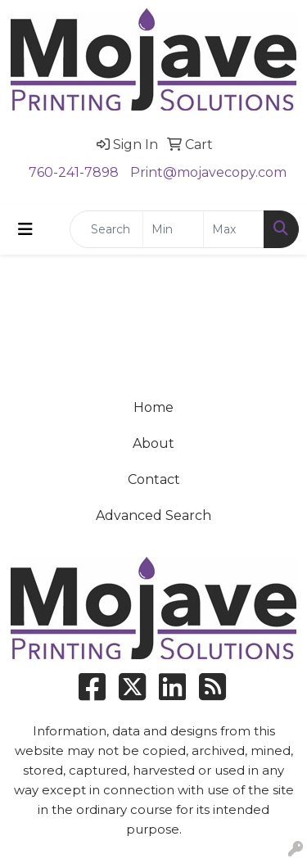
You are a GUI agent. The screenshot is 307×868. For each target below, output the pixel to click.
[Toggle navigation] (25, 229)
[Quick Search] (106, 229)
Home (153, 407)
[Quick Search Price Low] (173, 229)
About (153, 443)
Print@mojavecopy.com (208, 172)
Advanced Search (153, 515)
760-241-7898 (74, 172)
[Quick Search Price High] (234, 229)
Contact (154, 479)
